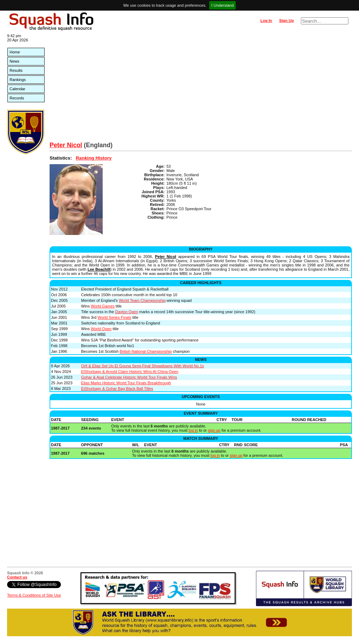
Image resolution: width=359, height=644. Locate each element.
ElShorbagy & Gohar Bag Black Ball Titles (117, 389)
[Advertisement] (201, 88)
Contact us (17, 577)
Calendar (18, 89)
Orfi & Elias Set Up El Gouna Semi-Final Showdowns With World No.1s (143, 366)
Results (16, 70)
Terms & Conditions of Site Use (34, 595)
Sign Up (286, 21)
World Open (101, 329)
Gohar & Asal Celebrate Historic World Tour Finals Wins (129, 377)
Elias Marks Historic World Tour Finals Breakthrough (126, 383)
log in (193, 430)
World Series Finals (114, 317)
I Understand (223, 5)
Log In (266, 21)
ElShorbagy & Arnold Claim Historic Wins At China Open (130, 372)
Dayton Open (127, 312)
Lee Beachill (99, 269)
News (15, 61)
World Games (103, 306)
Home (15, 52)
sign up (214, 430)
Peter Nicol (66, 145)
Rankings (18, 80)
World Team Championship (142, 300)
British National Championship (146, 351)
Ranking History (94, 158)
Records (17, 98)
